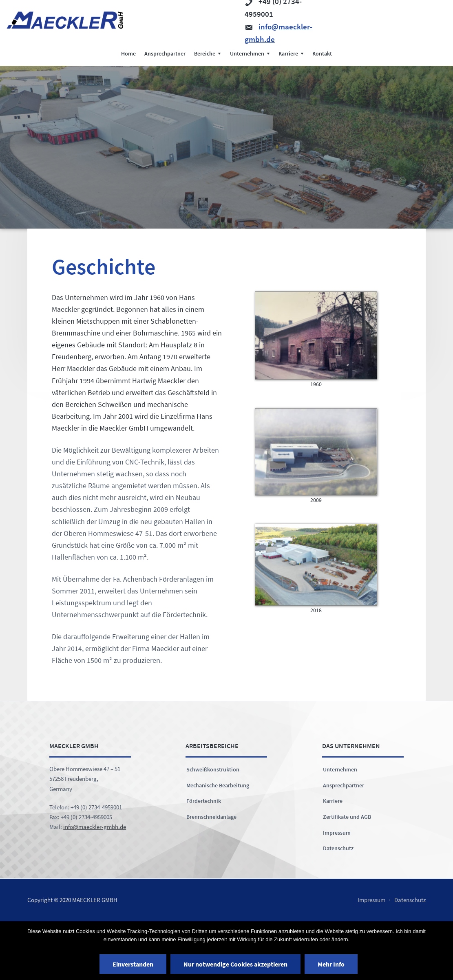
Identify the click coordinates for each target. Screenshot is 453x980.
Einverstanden (133, 964)
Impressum (337, 833)
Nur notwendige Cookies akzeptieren (235, 964)
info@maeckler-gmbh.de (95, 827)
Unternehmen (340, 769)
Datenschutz (338, 848)
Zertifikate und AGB (347, 817)
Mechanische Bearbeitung (218, 785)
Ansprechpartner (344, 785)
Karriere (333, 801)
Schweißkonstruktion (213, 769)
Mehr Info (331, 964)
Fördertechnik (204, 801)
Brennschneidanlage (211, 817)
